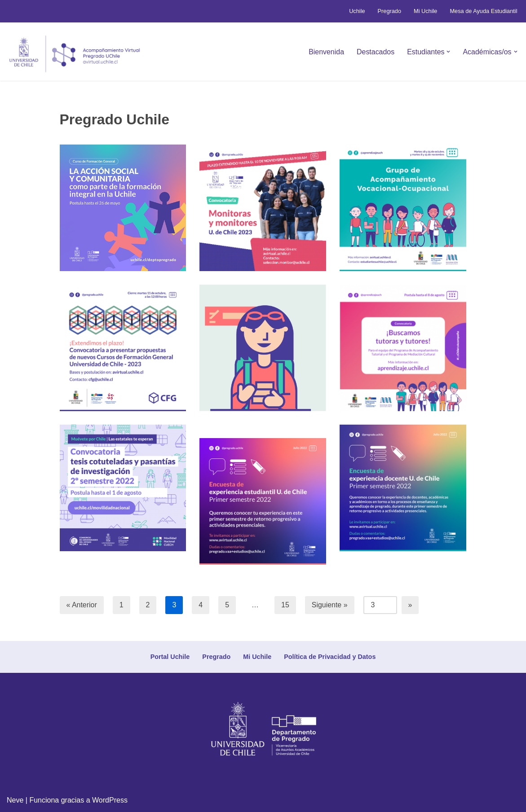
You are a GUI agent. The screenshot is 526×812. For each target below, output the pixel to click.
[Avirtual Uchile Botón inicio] (75, 54)
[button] (448, 52)
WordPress (110, 801)
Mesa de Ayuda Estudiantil (484, 11)
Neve (15, 801)
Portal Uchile (170, 657)
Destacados (375, 52)
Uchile (357, 11)
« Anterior (82, 605)
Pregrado (389, 11)
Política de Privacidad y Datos (330, 657)
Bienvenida (326, 52)
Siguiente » (330, 605)
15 (286, 605)
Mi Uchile (425, 11)
